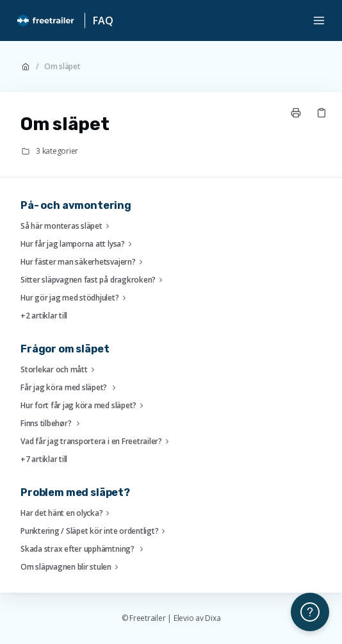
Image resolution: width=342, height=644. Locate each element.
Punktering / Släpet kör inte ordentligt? (94, 531)
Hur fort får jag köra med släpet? (84, 406)
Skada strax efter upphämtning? (84, 549)
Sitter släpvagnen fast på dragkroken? (93, 280)
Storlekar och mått (59, 370)
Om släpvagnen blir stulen (71, 567)
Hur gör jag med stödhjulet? (75, 298)
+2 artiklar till (44, 316)
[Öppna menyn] (319, 21)
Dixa (213, 618)
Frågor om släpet (65, 349)
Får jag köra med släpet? (70, 388)
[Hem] (46, 21)
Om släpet (62, 67)
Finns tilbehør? (52, 424)
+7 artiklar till (44, 459)
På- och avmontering (76, 205)
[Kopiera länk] (322, 113)
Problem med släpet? (75, 492)
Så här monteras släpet (67, 226)
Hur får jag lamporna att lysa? (78, 244)
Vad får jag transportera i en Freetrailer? (96, 442)
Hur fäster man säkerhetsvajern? (83, 262)
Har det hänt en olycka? (67, 513)
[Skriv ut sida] (296, 113)
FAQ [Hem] (103, 21)
